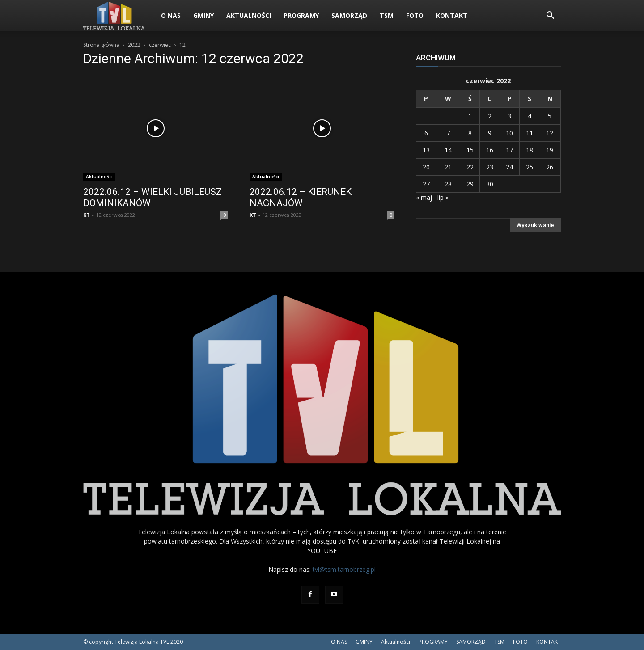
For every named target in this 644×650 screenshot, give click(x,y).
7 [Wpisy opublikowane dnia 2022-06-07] (448, 133)
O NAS (171, 15)
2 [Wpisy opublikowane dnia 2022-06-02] (490, 116)
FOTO (415, 15)
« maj (424, 197)
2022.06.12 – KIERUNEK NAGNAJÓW (301, 197)
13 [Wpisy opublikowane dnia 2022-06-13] (426, 150)
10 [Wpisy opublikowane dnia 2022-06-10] (509, 133)
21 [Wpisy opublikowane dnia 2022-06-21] (448, 167)
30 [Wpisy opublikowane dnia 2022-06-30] (490, 184)
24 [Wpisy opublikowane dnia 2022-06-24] (509, 167)
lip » (443, 197)
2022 (134, 45)
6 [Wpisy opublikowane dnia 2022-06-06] (426, 133)
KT (87, 215)
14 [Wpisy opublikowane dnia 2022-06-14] (448, 150)
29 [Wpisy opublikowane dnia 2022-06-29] (470, 184)
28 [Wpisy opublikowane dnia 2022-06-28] (448, 184)
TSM (387, 15)
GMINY (203, 15)
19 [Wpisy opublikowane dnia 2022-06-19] (550, 150)
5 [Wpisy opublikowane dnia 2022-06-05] (550, 116)
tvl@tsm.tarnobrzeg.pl (344, 569)
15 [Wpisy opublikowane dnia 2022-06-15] (470, 150)
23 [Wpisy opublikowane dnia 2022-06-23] (490, 167)
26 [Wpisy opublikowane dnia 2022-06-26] (550, 167)
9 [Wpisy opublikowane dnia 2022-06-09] (490, 133)
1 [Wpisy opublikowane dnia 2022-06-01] (470, 116)
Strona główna (101, 45)
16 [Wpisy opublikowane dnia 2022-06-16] (490, 150)
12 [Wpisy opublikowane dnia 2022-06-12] (550, 133)
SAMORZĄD (349, 15)
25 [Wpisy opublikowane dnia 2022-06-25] (530, 167)
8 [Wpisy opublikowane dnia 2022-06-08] (470, 133)
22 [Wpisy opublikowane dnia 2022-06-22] (470, 167)
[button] (550, 16)
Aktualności (249, 15)
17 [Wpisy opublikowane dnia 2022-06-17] (509, 150)
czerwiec (160, 45)
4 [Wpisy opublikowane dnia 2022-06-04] (530, 116)
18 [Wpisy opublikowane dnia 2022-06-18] (530, 150)
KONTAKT (452, 15)
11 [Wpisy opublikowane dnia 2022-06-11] (530, 133)
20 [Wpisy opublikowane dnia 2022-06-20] (426, 167)
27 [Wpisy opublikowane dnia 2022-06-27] (426, 184)
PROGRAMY (301, 15)
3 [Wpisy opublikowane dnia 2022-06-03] (509, 116)
